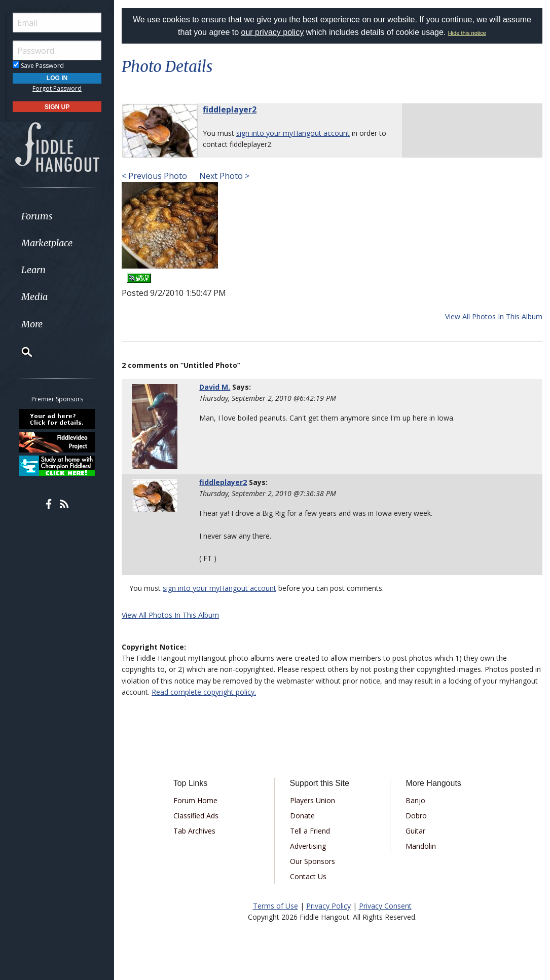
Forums (37, 216)
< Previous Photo (154, 176)
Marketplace (47, 243)
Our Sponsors (313, 861)
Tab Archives (194, 831)
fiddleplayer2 (230, 109)
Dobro (416, 816)
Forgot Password (57, 88)
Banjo (415, 800)
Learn (33, 270)
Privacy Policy (328, 906)
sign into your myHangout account (293, 133)
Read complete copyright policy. (204, 692)
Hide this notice (467, 33)
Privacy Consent (385, 906)
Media (34, 297)
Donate (302, 816)
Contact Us (308, 876)
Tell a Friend (310, 831)
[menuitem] (57, 216)
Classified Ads (196, 816)
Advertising (308, 846)
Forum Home (195, 800)
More (32, 324)
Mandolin (421, 846)
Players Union (313, 800)
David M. (215, 387)
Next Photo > (223, 176)
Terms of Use (276, 906)
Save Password (38, 66)
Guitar (415, 831)
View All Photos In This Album (494, 316)
